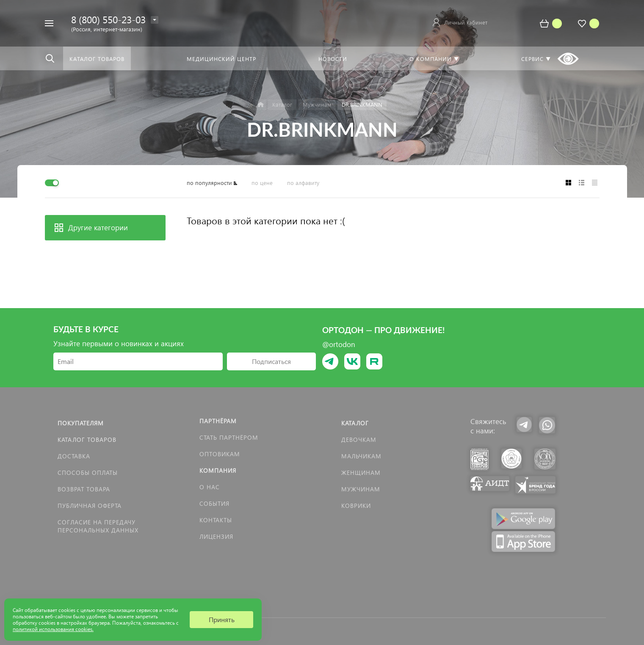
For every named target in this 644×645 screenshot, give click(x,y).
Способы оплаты (88, 473)
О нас (210, 487)
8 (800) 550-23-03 (108, 19)
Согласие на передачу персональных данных (98, 526)
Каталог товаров (87, 440)
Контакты (216, 520)
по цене (262, 183)
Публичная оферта (90, 506)
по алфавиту (303, 183)
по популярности (209, 183)
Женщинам (361, 473)
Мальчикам (361, 456)
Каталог (355, 423)
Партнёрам (218, 421)
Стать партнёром (229, 437)
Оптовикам (220, 454)
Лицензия (216, 536)
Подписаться (271, 361)
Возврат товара (84, 489)
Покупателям (81, 423)
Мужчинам (361, 489)
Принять (222, 619)
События (214, 503)
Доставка (74, 456)
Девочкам (359, 440)
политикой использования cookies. (53, 629)
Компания (218, 470)
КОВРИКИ (356, 506)
